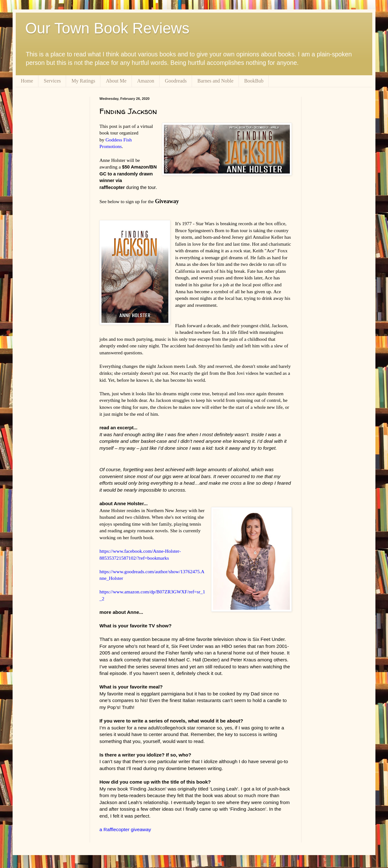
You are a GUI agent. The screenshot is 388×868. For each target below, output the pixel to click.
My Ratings (83, 81)
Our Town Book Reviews (107, 28)
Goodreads (176, 81)
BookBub (254, 81)
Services (52, 81)
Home (27, 81)
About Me (116, 81)
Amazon (146, 81)
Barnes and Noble (215, 81)
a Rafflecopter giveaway (125, 829)
